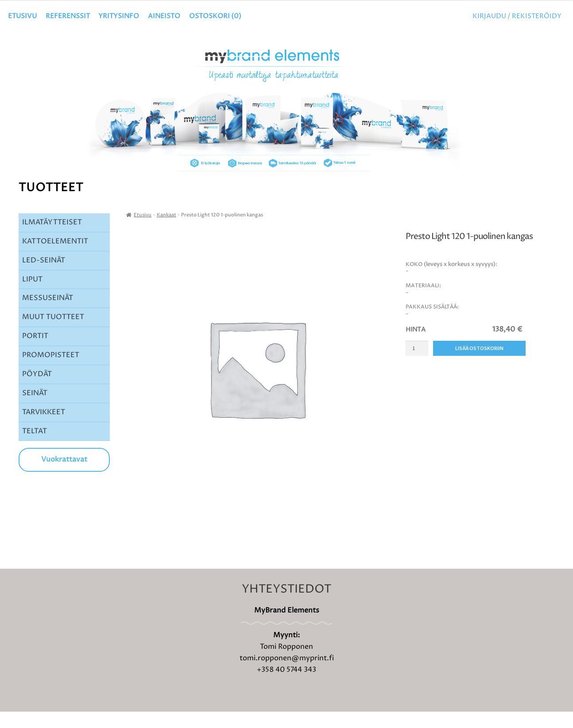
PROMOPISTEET (51, 371)
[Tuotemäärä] (417, 364)
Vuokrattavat (64, 476)
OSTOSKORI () (215, 16)
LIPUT (32, 295)
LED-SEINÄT (44, 276)
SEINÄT (35, 409)
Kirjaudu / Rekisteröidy (517, 16)
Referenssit (68, 16)
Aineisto (164, 16)
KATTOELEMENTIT (55, 257)
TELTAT (35, 447)
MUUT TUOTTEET (53, 333)
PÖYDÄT (37, 390)
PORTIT (35, 352)
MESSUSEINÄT (48, 314)
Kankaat (166, 231)
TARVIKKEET (44, 428)
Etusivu (22, 16)
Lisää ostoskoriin (479, 364)
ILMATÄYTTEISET (52, 239)
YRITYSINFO (119, 16)
